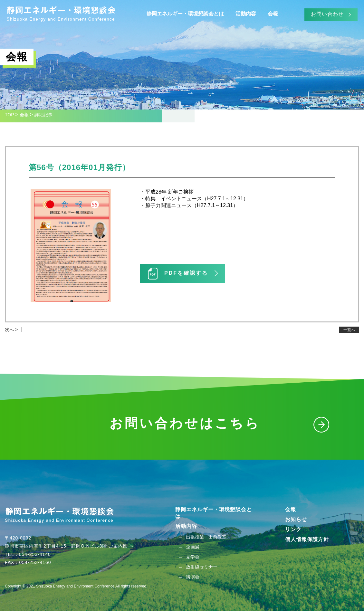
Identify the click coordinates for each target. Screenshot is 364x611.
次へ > (11, 329)
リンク (293, 529)
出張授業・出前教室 (206, 537)
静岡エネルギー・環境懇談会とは (185, 14)
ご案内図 (118, 546)
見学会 (193, 557)
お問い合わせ (327, 14)
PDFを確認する (186, 273)
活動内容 (246, 14)
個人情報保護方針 (307, 539)
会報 (273, 14)
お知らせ (296, 519)
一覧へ (349, 330)
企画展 (193, 547)
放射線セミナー (202, 567)
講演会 (193, 577)
